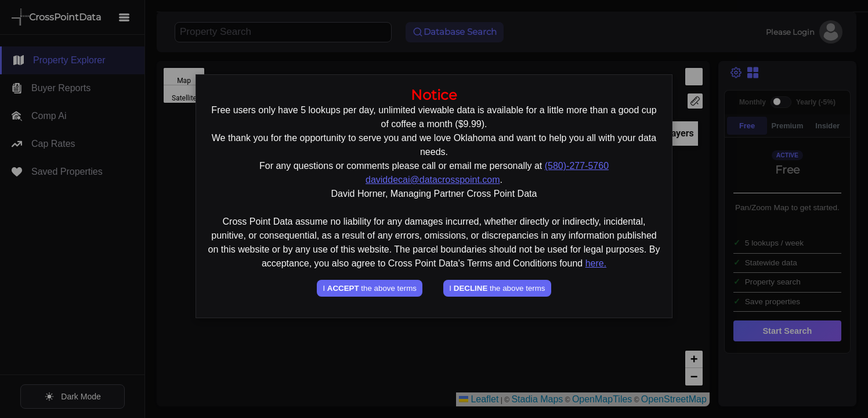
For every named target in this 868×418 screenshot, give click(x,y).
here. (596, 263)
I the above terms (369, 288)
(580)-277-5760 (577, 166)
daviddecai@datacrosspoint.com (433, 180)
